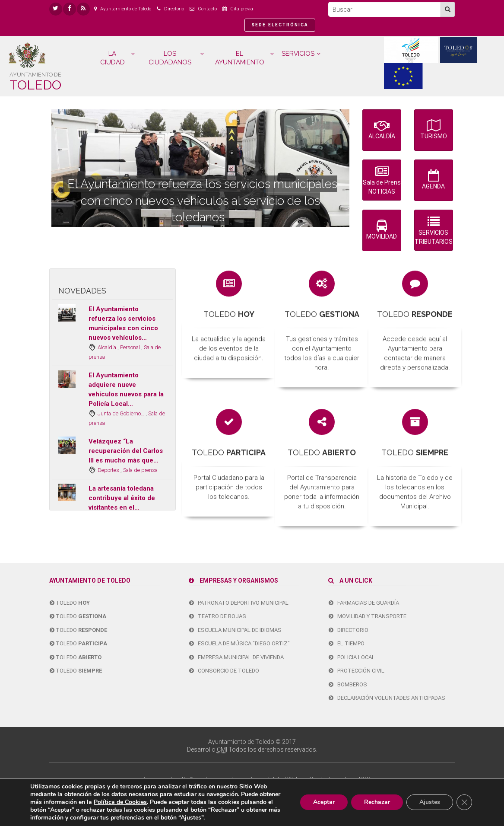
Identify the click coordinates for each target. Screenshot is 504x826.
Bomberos (348, 684)
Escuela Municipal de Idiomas (235, 630)
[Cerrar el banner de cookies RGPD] (464, 802)
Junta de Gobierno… (122, 413)
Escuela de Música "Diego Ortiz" (239, 643)
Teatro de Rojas (218, 616)
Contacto (207, 9)
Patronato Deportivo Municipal (239, 603)
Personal (131, 347)
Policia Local (352, 657)
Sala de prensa (140, 470)
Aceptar (324, 802)
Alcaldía (108, 347)
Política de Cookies (120, 802)
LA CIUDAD (113, 58)
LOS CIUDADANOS (170, 58)
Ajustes (430, 802)
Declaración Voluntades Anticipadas (387, 698)
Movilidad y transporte (368, 616)
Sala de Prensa (382, 181)
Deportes (109, 470)
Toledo (70, 603)
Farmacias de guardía (364, 603)
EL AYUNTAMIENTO (240, 58)
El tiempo (347, 643)
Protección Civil (357, 671)
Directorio (174, 9)
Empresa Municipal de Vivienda (236, 657)
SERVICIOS (298, 54)
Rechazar (377, 802)
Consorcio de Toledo (224, 671)
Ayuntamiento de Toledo (126, 9)
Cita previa (242, 9)
